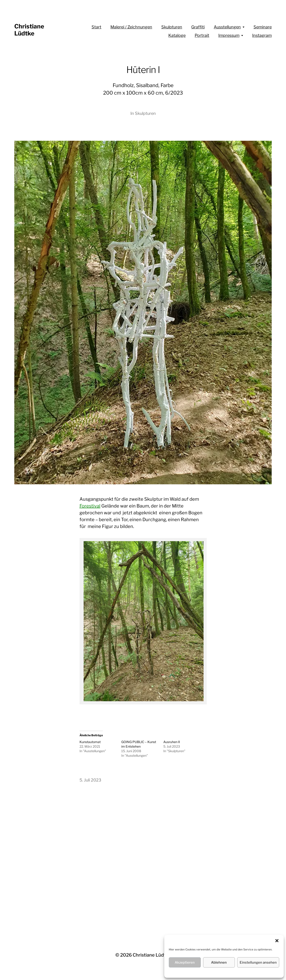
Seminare (263, 27)
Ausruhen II (172, 742)
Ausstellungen (227, 27)
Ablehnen (219, 962)
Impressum (229, 35)
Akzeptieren (185, 962)
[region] (144, 621)
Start (96, 27)
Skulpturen (172, 27)
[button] (277, 941)
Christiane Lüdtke (29, 30)
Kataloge (177, 35)
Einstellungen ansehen (258, 962)
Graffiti (198, 27)
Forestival (90, 506)
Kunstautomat (90, 742)
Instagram (262, 35)
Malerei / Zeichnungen (131, 27)
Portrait (202, 35)
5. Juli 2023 (90, 780)
